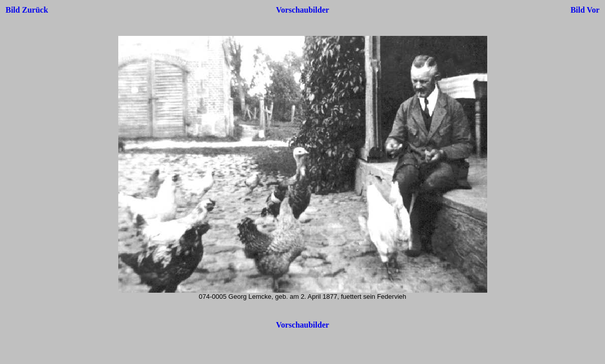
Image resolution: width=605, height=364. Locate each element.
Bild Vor (585, 10)
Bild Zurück (27, 10)
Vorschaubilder (302, 10)
